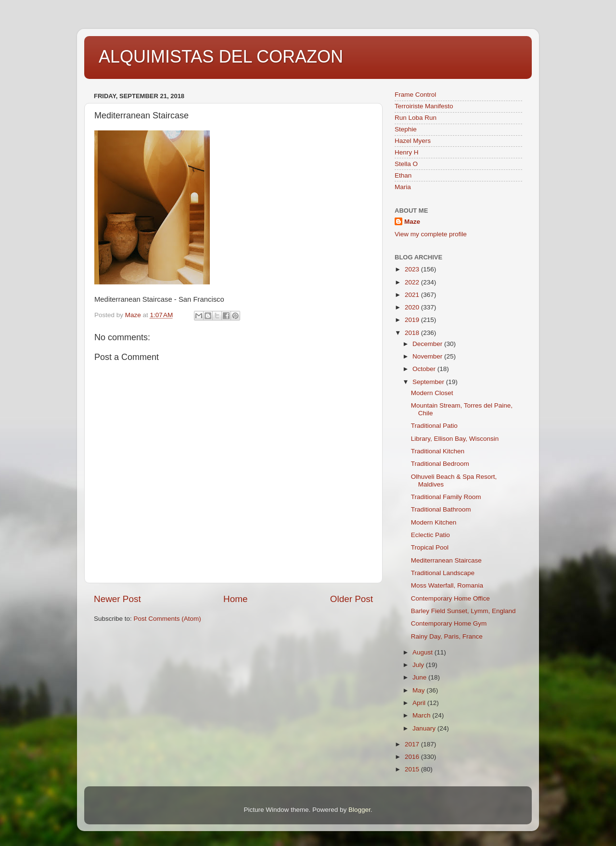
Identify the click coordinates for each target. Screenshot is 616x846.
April (420, 703)
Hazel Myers (413, 141)
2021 (413, 295)
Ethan (403, 175)
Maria (403, 187)
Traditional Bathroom (441, 509)
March (422, 715)
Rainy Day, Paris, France (447, 636)
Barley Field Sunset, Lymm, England (463, 611)
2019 (413, 320)
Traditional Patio (434, 426)
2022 (413, 282)
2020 (413, 307)
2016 (413, 757)
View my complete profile (431, 234)
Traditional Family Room (446, 497)
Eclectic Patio (430, 535)
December (428, 344)
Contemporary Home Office (450, 598)
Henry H (407, 152)
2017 (413, 744)
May (419, 690)
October (425, 369)
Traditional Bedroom (440, 464)
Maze (412, 222)
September (429, 382)
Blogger (359, 810)
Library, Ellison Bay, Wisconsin (455, 439)
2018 (413, 333)
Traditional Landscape (443, 573)
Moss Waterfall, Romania (447, 585)
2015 (413, 769)
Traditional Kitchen (438, 451)
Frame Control (415, 95)
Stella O (406, 164)
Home (235, 599)
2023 (413, 269)
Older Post (352, 599)
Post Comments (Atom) (167, 619)
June (420, 677)
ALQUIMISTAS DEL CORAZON (221, 57)
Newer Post (117, 599)
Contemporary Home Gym (449, 623)
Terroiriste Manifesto (424, 106)
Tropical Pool (430, 547)
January (425, 728)
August (423, 652)
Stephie (406, 129)
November (428, 356)
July (419, 665)
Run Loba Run (416, 118)
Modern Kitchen (434, 522)
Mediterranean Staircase (446, 560)
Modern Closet (432, 393)
